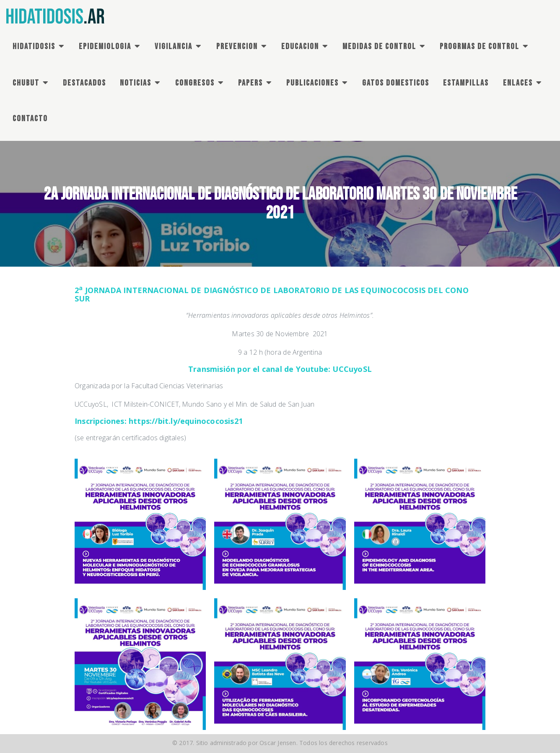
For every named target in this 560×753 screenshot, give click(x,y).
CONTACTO (30, 119)
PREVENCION (237, 47)
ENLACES (518, 83)
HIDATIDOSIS (34, 47)
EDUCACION (300, 47)
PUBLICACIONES (312, 83)
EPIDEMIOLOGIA (105, 47)
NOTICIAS (136, 83)
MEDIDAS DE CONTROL (379, 47)
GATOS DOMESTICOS (396, 83)
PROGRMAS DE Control (480, 47)
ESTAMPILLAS (466, 83)
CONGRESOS (195, 83)
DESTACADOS (84, 83)
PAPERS (250, 83)
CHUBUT (26, 83)
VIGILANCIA (174, 47)
